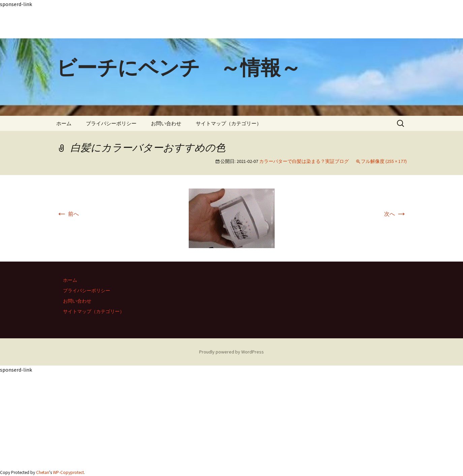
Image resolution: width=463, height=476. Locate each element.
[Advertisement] (202, 23)
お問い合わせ (166, 123)
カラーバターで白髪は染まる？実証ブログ (304, 161)
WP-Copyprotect (68, 472)
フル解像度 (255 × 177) (384, 161)
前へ (68, 214)
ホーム (64, 123)
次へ (395, 214)
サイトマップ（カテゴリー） (229, 123)
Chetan (43, 472)
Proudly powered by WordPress (232, 352)
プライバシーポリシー (111, 123)
